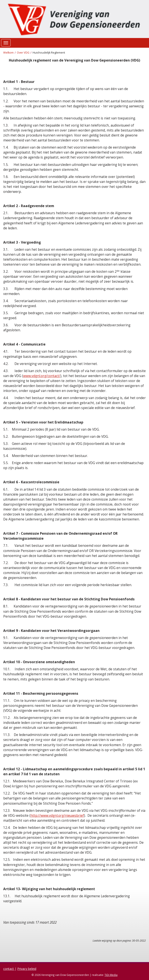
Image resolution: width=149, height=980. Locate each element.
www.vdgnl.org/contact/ (42, 376)
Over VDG (23, 53)
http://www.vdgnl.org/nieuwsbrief (57, 816)
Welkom (8, 53)
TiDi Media (111, 975)
